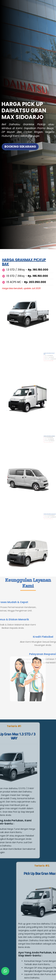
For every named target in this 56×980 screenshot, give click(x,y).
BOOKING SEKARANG (20, 130)
